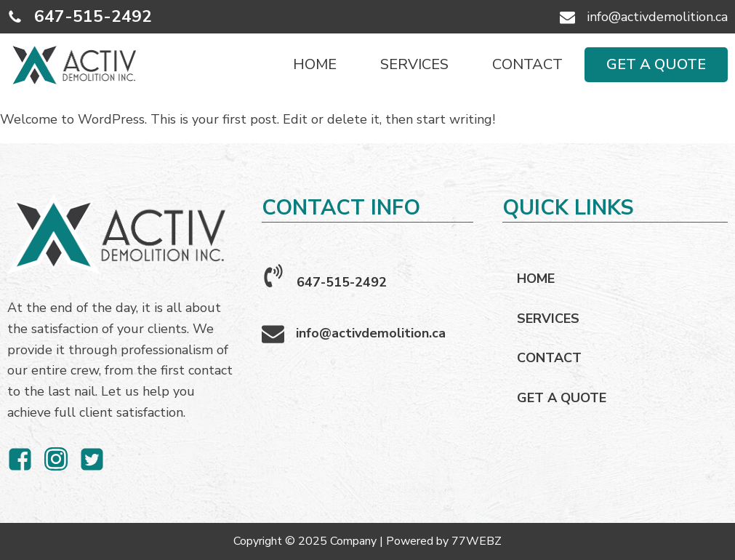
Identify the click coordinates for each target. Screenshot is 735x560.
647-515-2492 (93, 16)
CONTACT (527, 64)
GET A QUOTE (656, 64)
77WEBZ (477, 541)
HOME (315, 64)
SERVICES (414, 64)
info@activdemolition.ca (657, 17)
